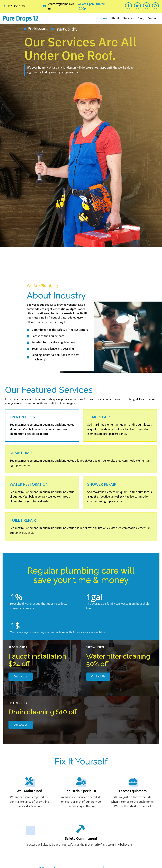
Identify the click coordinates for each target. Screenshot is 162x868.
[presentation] (140, 739)
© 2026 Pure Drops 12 (148, 860)
